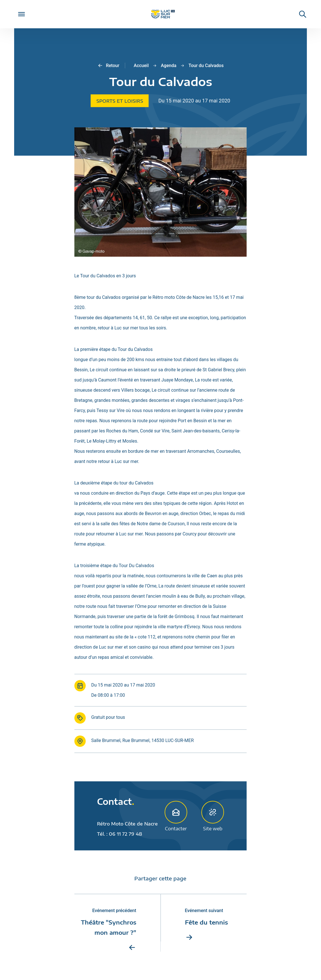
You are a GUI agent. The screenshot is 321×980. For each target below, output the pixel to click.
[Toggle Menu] (21, 14)
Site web (213, 816)
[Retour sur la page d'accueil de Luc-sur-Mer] (160, 14)
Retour (108, 66)
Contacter (176, 816)
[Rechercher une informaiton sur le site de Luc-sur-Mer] (300, 14)
